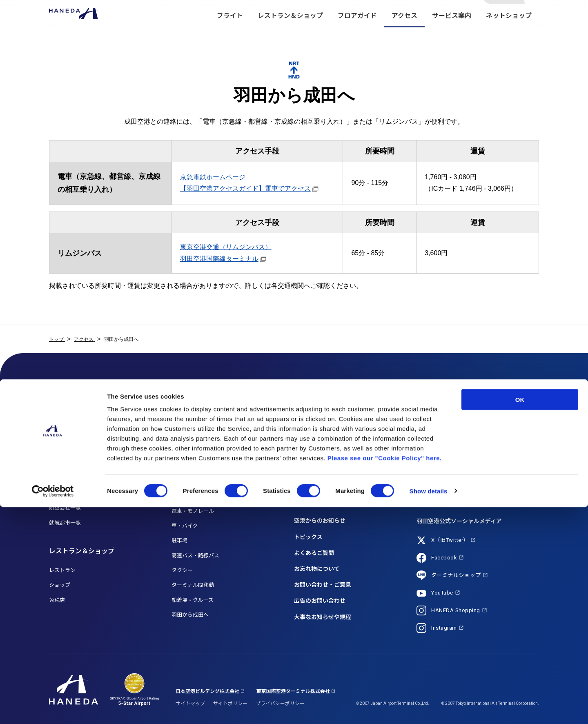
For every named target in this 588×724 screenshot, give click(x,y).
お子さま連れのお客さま (323, 449)
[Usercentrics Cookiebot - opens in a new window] (53, 708)
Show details (429, 708)
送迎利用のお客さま (318, 463)
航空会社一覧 (65, 508)
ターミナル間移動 (193, 585)
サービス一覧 (310, 419)
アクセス (404, 33)
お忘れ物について (317, 569)
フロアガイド (357, 33)
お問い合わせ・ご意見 (323, 585)
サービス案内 (452, 33)
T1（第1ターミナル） (197, 419)
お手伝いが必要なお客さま (326, 434)
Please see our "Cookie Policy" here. (385, 675)
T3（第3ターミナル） (197, 449)
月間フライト (65, 449)
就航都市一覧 (65, 523)
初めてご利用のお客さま (323, 478)
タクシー (182, 570)
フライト (230, 33)
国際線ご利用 (65, 478)
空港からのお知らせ (320, 521)
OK (520, 616)
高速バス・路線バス (195, 556)
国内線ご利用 (65, 463)
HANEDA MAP (188, 463)
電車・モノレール (193, 511)
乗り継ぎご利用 (68, 493)
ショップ (60, 585)
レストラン (62, 570)
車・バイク (185, 526)
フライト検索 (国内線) (75, 419)
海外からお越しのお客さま (326, 493)
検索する (532, 13)
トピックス (308, 537)
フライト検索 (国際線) (75, 434)
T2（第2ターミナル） (197, 434)
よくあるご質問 (314, 553)
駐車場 (179, 540)
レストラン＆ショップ (290, 33)
